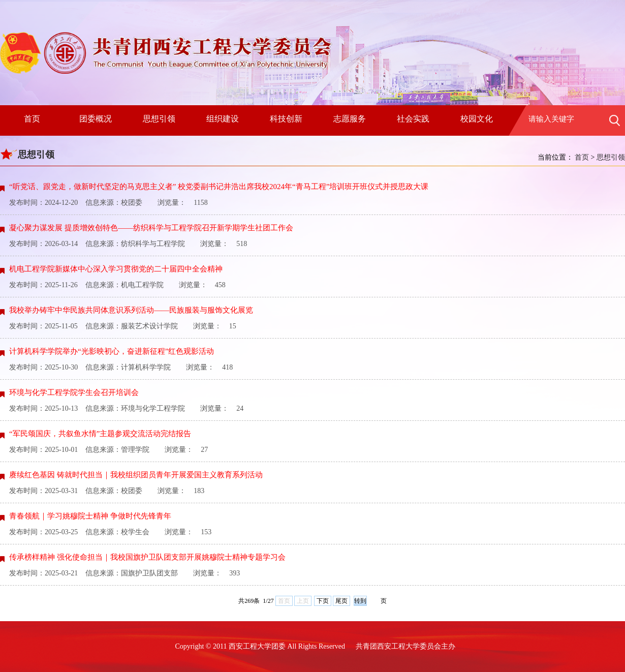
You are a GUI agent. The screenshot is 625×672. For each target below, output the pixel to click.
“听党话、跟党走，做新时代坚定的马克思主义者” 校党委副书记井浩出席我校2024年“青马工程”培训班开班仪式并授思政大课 (219, 187)
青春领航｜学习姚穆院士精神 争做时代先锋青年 (90, 516)
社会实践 (413, 119)
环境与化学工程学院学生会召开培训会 (74, 392)
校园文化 (477, 119)
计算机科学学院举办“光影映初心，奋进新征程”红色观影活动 (112, 351)
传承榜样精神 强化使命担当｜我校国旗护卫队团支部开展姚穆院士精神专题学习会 (147, 557)
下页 (323, 601)
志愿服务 (350, 119)
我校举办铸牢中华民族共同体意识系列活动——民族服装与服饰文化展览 (131, 310)
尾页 (341, 601)
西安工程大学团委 (257, 646)
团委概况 (96, 119)
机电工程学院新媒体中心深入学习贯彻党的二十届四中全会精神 (116, 269)
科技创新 (286, 119)
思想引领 (159, 119)
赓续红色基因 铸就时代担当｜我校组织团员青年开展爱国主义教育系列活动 (136, 475)
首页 (32, 119)
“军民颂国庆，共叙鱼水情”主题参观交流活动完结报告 (100, 434)
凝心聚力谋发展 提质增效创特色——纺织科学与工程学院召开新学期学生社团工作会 (151, 228)
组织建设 (223, 119)
